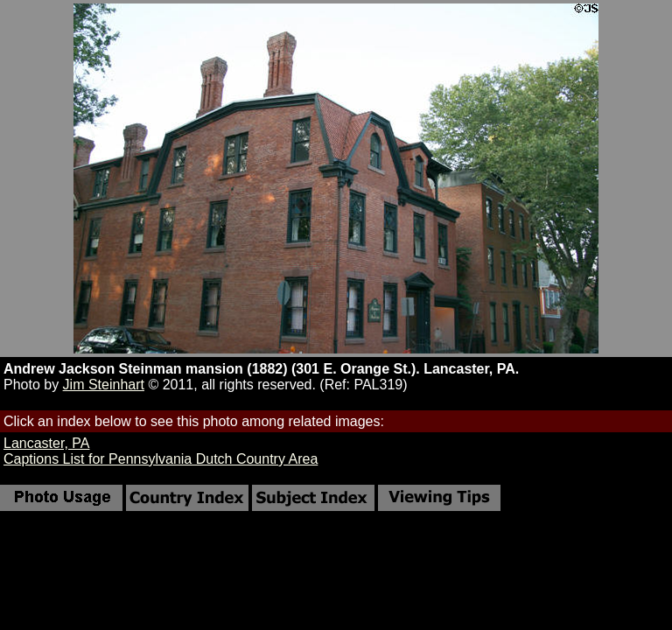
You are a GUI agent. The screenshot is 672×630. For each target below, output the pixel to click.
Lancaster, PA (46, 443)
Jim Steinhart (104, 385)
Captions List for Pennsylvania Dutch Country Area (161, 459)
